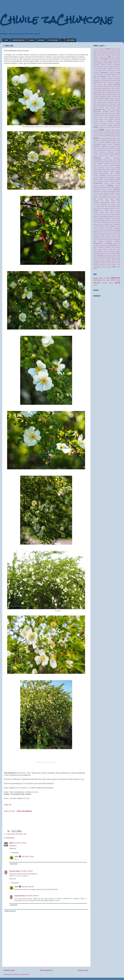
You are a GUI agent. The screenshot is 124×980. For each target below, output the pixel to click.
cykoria (105, 69)
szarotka (114, 222)
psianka (106, 193)
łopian (104, 257)
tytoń (111, 238)
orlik (110, 164)
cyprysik (95, 71)
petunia (115, 176)
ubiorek (115, 238)
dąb (111, 81)
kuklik (113, 127)
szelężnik (107, 226)
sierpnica (105, 215)
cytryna (104, 71)
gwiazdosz (109, 96)
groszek (118, 92)
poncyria (107, 183)
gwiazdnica (102, 96)
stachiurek (118, 216)
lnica (100, 138)
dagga (109, 75)
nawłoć (112, 156)
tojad (115, 232)
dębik (119, 81)
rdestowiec (101, 199)
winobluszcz (101, 247)
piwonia (118, 177)
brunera (102, 61)
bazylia (113, 55)
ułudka (99, 240)
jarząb (113, 100)
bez (106, 57)
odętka (119, 160)
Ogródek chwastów (18, 40)
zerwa (108, 253)
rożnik (99, 205)
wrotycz (105, 249)
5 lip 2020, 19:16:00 (28, 887)
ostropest (112, 166)
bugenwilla (115, 61)
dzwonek (106, 81)
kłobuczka (118, 130)
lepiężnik (108, 134)
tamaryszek (117, 228)
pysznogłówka (103, 197)
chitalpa (115, 63)
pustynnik (112, 195)
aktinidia (118, 51)
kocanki (118, 114)
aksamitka (113, 51)
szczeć (111, 224)
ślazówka (109, 259)
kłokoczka (96, 132)
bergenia (96, 57)
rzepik (99, 209)
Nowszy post (9, 970)
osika (119, 164)
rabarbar (114, 197)
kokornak (101, 115)
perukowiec (109, 176)
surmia (111, 220)
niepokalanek (117, 158)
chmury (104, 280)
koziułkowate (117, 121)
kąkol (113, 130)
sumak (107, 220)
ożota (103, 170)
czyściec (101, 75)
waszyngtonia (110, 240)
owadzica (113, 168)
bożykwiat (118, 59)
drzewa (103, 77)
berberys (118, 55)
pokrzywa (111, 181)
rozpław (113, 203)
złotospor (96, 257)
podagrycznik (101, 181)
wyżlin (119, 249)
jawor (104, 104)
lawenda (96, 134)
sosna (101, 216)
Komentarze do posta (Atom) (20, 974)
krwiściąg (110, 125)
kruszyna (118, 123)
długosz (105, 83)
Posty (6, 40)
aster (119, 53)
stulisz (118, 218)
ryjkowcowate (112, 207)
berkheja (101, 57)
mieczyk (110, 144)
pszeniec (118, 193)
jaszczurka (118, 102)
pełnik (119, 176)
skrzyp (118, 215)
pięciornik (96, 179)
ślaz (98, 259)
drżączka (109, 77)
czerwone (104, 72)
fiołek (95, 87)
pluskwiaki (112, 179)
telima (104, 232)
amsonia (99, 53)
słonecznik (109, 228)
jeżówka (103, 106)
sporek (105, 216)
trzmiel (119, 234)
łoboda (100, 257)
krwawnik (103, 125)
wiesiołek (103, 245)
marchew (108, 142)
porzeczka (102, 185)
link (10, 805)
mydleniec (96, 154)
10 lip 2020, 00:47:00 (32, 896)
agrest (104, 51)
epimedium (111, 83)
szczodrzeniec (117, 224)
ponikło (112, 183)
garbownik (105, 89)
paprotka (113, 172)
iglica (107, 98)
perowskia (102, 176)
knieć (110, 114)
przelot (104, 189)
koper (106, 119)
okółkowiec (102, 162)
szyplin (95, 228)
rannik (119, 197)
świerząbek (103, 263)
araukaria (115, 53)
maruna (114, 142)
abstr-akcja (97, 280)
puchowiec (106, 195)
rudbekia (103, 205)
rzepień (95, 209)
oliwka (111, 162)
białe (9, 834)
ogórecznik (96, 162)
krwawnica (96, 125)
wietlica (108, 245)
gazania (114, 89)
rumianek (113, 205)
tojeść (119, 232)
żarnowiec (96, 265)
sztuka (95, 285)
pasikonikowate (104, 174)
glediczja (95, 90)
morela (99, 150)
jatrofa (101, 104)
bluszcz (118, 57)
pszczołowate (112, 193)
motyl (119, 150)
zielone (118, 253)
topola (98, 234)
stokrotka (101, 218)
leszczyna (118, 134)
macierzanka (97, 140)
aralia (111, 53)
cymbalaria (110, 69)
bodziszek (105, 59)
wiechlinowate (98, 243)
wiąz (113, 247)
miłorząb (103, 148)
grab (106, 92)
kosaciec (111, 119)
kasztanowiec (97, 112)
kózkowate (108, 130)
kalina (119, 108)
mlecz (107, 148)
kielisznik (118, 112)
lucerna (107, 138)
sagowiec (112, 211)
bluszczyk (96, 59)
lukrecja (112, 138)
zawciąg (96, 253)
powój (100, 187)
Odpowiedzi (15, 853)
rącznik (102, 211)
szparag (118, 226)
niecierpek (107, 158)
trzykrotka (102, 236)
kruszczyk (111, 123)
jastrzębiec (111, 102)
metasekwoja (97, 144)
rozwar (95, 205)
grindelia (113, 92)
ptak (101, 195)
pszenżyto (96, 195)
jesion (95, 106)
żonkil (119, 265)
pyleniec (96, 197)
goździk (102, 92)
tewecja (108, 232)
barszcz (103, 55)
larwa (113, 132)
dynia (95, 79)
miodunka (113, 146)
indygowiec (111, 98)
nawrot (107, 156)
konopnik (95, 119)
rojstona (113, 201)
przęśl (101, 193)
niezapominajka (98, 160)
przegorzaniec (97, 189)
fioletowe (117, 84)
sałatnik (112, 213)
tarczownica (96, 230)
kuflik (109, 127)
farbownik (100, 85)
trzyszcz (108, 236)
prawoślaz (112, 187)
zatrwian (118, 251)
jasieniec (118, 100)
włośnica (100, 251)
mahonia (109, 140)
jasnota (100, 102)
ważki (95, 241)
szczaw (100, 224)
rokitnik (118, 201)
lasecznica (118, 132)
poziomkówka (106, 187)
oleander (107, 162)
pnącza (118, 179)
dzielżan (104, 79)
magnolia (104, 140)
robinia (112, 199)
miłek (99, 148)
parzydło (95, 174)
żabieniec (109, 263)
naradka (95, 156)
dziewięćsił (117, 79)
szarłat (118, 222)
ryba (106, 207)
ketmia (112, 112)
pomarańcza (117, 181)
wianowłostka (109, 242)
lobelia (103, 138)
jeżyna (99, 106)
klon (106, 114)
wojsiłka (100, 249)
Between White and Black (102, 278)
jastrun (105, 102)
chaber (110, 63)
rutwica (102, 207)
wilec (119, 245)
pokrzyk (107, 181)
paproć (118, 172)
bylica (95, 63)
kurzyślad (96, 130)
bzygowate (100, 63)
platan (101, 179)
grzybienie (109, 94)
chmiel (119, 63)
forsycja (106, 87)
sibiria (100, 215)
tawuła (118, 230)
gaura (110, 89)
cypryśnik (100, 71)
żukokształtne (97, 267)
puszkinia (118, 195)
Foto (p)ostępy (53, 40)
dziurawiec (96, 81)
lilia (112, 136)
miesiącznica (117, 144)
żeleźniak (102, 265)
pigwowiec (113, 178)
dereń (98, 77)
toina (112, 232)
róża (25, 834)
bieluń (114, 57)
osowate (95, 166)
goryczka (118, 90)
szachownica (117, 220)
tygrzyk (107, 238)
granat (109, 92)
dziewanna (110, 79)
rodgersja (118, 199)
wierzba (109, 243)
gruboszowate (97, 94)
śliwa (113, 259)
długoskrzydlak (97, 83)
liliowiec (115, 136)
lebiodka (101, 134)
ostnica (100, 166)
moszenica (108, 150)
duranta (114, 77)
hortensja (103, 98)
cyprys (119, 69)
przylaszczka (105, 191)
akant (108, 51)
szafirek (95, 222)
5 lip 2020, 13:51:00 (20, 843)
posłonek (118, 185)
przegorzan (117, 187)
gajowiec (95, 89)
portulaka (96, 185)
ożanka (99, 170)
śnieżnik (103, 261)
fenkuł (105, 85)
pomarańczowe (98, 183)
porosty (118, 183)
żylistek (104, 267)
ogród (117, 283)
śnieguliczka (97, 261)
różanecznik (112, 209)
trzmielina (96, 236)
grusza (104, 94)
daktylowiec (114, 75)
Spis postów (70, 40)
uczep (119, 238)
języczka (95, 108)
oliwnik (115, 162)
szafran (100, 222)
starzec (95, 218)
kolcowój (95, 117)
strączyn (114, 218)
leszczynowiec (97, 136)
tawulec (114, 230)
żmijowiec (114, 265)
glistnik (104, 90)
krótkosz (102, 127)
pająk (113, 170)
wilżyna (95, 247)
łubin (114, 257)
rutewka (98, 207)
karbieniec (104, 110)
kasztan (118, 110)
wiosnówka (108, 247)
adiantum (96, 51)
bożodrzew (112, 59)
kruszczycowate (104, 123)
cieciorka (106, 67)
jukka (114, 106)
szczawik (105, 224)
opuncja (106, 164)
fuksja (110, 87)
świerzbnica (97, 263)
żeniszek (108, 265)
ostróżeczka (101, 168)
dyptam (99, 79)
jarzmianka (107, 100)
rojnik (102, 201)
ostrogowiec (106, 166)
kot (106, 121)
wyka (115, 249)
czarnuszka (117, 71)
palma (101, 172)
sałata (107, 213)
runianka (118, 205)
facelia (95, 85)
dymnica (118, 77)
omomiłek (100, 164)
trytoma (111, 234)
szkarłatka (113, 226)
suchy (103, 220)
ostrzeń (95, 168)
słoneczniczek (102, 228)
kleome (103, 114)
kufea (106, 127)
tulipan (118, 236)
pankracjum (106, 172)
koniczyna (117, 117)
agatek (11, 843)
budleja (110, 61)
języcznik (101, 108)
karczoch (110, 110)
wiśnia (95, 249)
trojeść (107, 234)
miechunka (104, 144)
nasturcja (101, 156)
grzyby (114, 94)
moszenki (114, 150)
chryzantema (117, 65)
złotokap (114, 255)
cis (101, 68)
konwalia (101, 119)
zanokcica (113, 251)
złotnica (110, 255)
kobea (114, 114)
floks (102, 87)
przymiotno (112, 191)
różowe (96, 210)
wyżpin (95, 251)
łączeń (95, 259)
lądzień (118, 138)
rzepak (118, 207)
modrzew (118, 148)
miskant (118, 146)
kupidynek (118, 127)
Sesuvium (118, 49)
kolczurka (101, 117)
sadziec (106, 211)
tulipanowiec (97, 238)
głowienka (115, 96)
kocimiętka (96, 115)
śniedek (118, 259)
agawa (100, 51)
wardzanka (104, 240)
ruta (94, 207)
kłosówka (101, 132)
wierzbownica (116, 243)
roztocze (118, 203)
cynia (115, 68)
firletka (98, 87)
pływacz (109, 197)
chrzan (95, 67)
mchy (119, 142)
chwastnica (100, 67)
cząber (105, 75)
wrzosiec (110, 249)
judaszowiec (109, 106)
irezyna (116, 98)
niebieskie (97, 158)
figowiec (110, 85)
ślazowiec (103, 259)
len (104, 134)
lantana (109, 132)
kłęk (105, 132)
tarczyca (102, 230)
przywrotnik (96, 193)
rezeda (107, 199)
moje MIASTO (111, 280)
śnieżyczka (114, 261)
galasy (100, 89)
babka (95, 55)
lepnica (113, 134)
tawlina (110, 230)
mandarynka (101, 142)
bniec (100, 59)
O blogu (31, 40)
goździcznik (97, 92)
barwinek (108, 55)
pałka (112, 174)
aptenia (107, 53)
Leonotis (95, 49)
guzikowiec (96, 96)
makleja (118, 140)
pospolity (110, 185)
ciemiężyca (117, 67)
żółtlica (118, 267)
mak (114, 140)
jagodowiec (101, 100)
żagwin (118, 263)
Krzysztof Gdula (14, 871)
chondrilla (103, 65)
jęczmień (118, 106)
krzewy (13, 834)
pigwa (108, 178)
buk (119, 61)
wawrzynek (117, 240)
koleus (106, 117)
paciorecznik (108, 170)
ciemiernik (111, 67)
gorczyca (113, 90)
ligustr (106, 136)
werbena (101, 241)
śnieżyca (108, 261)
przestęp (109, 189)
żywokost (109, 267)
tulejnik (113, 236)
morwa (103, 150)
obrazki (110, 160)
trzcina (115, 234)
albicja (95, 53)
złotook (118, 255)
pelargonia (118, 174)
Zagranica (115, 278)
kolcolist (118, 115)
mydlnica (101, 154)
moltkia (95, 150)
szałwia (95, 224)
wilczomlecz (114, 245)
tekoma (100, 232)
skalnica (114, 215)
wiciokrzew (117, 241)
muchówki (118, 152)
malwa (95, 142)
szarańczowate (107, 222)
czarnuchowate (110, 71)
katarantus (106, 112)
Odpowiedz (13, 848)
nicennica (118, 156)
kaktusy (107, 108)
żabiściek (114, 263)
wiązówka (118, 247)
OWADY (108, 49)
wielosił (104, 244)
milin (108, 146)
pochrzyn (96, 181)
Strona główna (46, 970)
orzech (114, 164)
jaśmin (108, 104)
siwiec (109, 215)
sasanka (102, 213)
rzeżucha (103, 209)
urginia (95, 240)
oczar (114, 160)
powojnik (96, 187)
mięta (95, 148)
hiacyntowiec (96, 98)
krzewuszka (117, 125)
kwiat (18, 834)
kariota (114, 110)
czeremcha (96, 73)
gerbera (118, 89)
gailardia (118, 87)
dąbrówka (115, 81)
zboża (104, 253)
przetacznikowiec (97, 191)
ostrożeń (118, 166)
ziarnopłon (112, 253)
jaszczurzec (96, 104)
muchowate (111, 152)
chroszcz (109, 65)
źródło (6, 805)
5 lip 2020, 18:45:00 (27, 871)
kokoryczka (112, 115)
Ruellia (113, 49)
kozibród (110, 121)
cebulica (105, 63)
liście (21, 834)
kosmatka (96, 121)
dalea (119, 75)
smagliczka (96, 216)
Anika (16, 857)
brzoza (106, 61)
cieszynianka (96, 69)
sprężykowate (111, 216)
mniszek (112, 148)
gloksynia (108, 90)
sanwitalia (96, 213)
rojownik (107, 201)
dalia (95, 77)
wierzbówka (97, 245)
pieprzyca (96, 178)
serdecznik (118, 213)
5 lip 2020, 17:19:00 (28, 857)
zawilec (100, 253)
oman (95, 164)
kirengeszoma (97, 114)
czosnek (118, 73)
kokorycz (106, 115)
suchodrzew (97, 220)
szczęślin (102, 226)
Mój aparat (41, 40)
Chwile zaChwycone (56, 20)
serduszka (96, 215)
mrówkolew (103, 152)
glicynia (100, 90)
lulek (115, 138)
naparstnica (117, 154)
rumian (108, 205)
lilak (109, 136)
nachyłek (106, 154)
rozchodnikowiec (105, 203)
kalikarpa (113, 108)
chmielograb (96, 65)
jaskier (95, 102)
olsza (119, 162)
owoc (118, 168)
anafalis (103, 53)
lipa (119, 136)
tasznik (106, 230)
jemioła (118, 104)
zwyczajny (101, 255)
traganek (103, 234)
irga (119, 98)
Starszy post (83, 970)
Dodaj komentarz (10, 911)
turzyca (103, 238)
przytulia (118, 191)
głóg (119, 96)
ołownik (95, 170)
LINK (76, 61)
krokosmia (96, 123)
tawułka (95, 232)
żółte (114, 267)
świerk (119, 261)
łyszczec (118, 257)
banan (99, 55)
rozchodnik (96, 203)
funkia (113, 87)
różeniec (118, 209)
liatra (102, 136)
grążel (119, 94)
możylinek (96, 152)
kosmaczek (117, 119)
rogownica (96, 201)
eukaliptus (118, 83)
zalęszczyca (106, 251)
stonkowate (107, 218)
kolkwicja (111, 117)
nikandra (105, 160)
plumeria (106, 179)
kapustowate (97, 110)
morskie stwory (108, 283)
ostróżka (108, 168)
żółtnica (95, 269)
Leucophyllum (101, 49)
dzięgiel (102, 81)
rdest (95, 199)
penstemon (96, 176)
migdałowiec (97, 146)
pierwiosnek (102, 177)
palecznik (96, 172)
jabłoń (95, 100)
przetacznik (117, 189)
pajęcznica (118, 170)
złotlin (106, 255)
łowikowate (109, 257)
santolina (118, 211)
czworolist (96, 75)
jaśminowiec (113, 104)
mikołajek (104, 146)
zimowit (95, 255)
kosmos (101, 121)
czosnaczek (111, 73)
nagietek (111, 154)
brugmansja (96, 61)
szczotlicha (96, 226)
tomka (95, 234)
